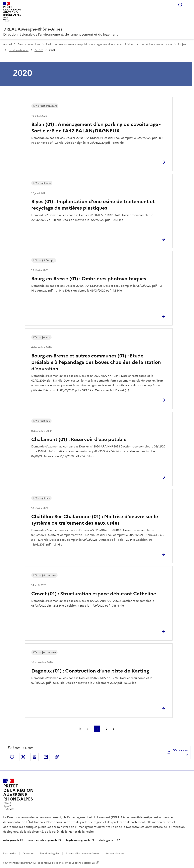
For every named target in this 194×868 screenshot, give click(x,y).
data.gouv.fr (108, 840)
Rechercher (180, 5)
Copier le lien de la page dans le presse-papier (57, 757)
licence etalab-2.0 (85, 863)
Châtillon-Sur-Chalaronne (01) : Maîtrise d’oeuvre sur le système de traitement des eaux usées (95, 520)
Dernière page (114, 729)
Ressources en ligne (29, 44)
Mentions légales (50, 854)
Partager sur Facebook (12, 757)
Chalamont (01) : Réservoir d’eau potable (79, 439)
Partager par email (46, 757)
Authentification (115, 854)
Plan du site (10, 854)
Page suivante (107, 729)
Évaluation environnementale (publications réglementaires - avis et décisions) (90, 44)
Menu (188, 5)
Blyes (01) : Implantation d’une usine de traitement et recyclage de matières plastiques (93, 205)
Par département (19, 50)
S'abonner (177, 752)
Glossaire (28, 854)
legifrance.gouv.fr (78, 840)
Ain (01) (39, 50)
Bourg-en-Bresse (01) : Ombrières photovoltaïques (89, 279)
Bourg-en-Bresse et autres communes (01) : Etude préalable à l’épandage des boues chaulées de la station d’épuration (96, 362)
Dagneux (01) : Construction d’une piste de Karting (90, 671)
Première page (80, 729)
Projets (182, 44)
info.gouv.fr (11, 840)
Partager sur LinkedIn (35, 757)
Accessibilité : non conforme (82, 854)
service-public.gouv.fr (43, 840)
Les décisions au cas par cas (156, 44)
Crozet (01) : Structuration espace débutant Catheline (94, 594)
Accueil (8, 44)
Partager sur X (23, 757)
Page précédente (87, 729)
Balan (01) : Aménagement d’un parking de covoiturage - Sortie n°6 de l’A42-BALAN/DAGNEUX (96, 128)
